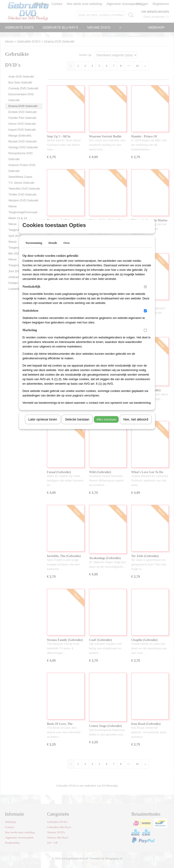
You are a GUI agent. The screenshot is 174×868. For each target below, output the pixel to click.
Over (67, 249)
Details (53, 249)
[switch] (145, 293)
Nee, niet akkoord (136, 425)
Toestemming (34, 249)
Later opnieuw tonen (43, 425)
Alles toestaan (106, 425)
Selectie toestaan (77, 425)
